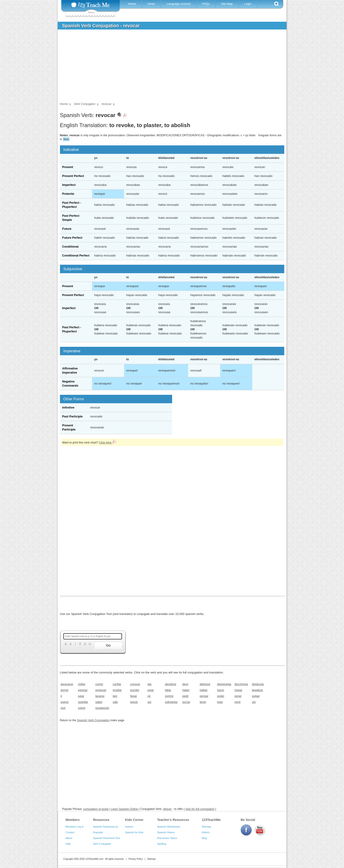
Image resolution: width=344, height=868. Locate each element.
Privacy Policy (135, 859)
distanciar (258, 684)
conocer (135, 684)
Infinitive (68, 407)
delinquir (205, 684)
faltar (168, 690)
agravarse (67, 684)
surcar (186, 702)
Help (68, 844)
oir (149, 696)
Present (68, 167)
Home (132, 4)
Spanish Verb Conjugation (93, 720)
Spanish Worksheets (169, 827)
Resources (101, 820)
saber (99, 702)
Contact (70, 832)
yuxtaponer (102, 708)
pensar (204, 696)
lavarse (100, 696)
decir (186, 684)
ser (150, 702)
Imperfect (69, 185)
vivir (63, 708)
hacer (221, 690)
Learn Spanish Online (124, 809)
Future (67, 229)
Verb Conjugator (102, 844)
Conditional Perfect (76, 255)
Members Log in (75, 827)
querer (65, 702)
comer (99, 684)
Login (248, 4)
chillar (82, 684)
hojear (238, 690)
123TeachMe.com (94, 859)
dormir (65, 690)
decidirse (171, 684)
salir (115, 702)
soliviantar (171, 702)
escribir (135, 690)
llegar (134, 696)
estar (151, 690)
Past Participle (73, 416)
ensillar (117, 690)
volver (82, 708)
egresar (83, 690)
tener (203, 702)
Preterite (68, 194)
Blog (204, 838)
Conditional (70, 247)
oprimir (169, 696)
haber (186, 690)
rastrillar (83, 702)
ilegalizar (258, 690)
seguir (134, 702)
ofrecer (167, 809)
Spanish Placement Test (107, 838)
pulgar (256, 696)
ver (254, 702)
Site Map (227, 4)
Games (129, 827)
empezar (101, 690)
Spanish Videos (166, 832)
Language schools (179, 4)
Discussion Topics (167, 838)
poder (221, 696)
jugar (81, 696)
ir (61, 696)
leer (115, 696)
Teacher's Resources (173, 820)
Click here (107, 443)
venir (238, 702)
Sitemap (206, 827)
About (69, 838)
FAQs (206, 4)
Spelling (162, 844)
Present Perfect (73, 176)
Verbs (151, 4)
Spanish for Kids (134, 832)
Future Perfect (72, 238)
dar (150, 684)
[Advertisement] (169, 67)
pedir (186, 696)
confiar (117, 684)
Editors (206, 832)
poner (238, 696)
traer (220, 702)
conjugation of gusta (96, 809)
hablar (204, 690)
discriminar (241, 684)
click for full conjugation (200, 809)
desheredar (224, 684)
